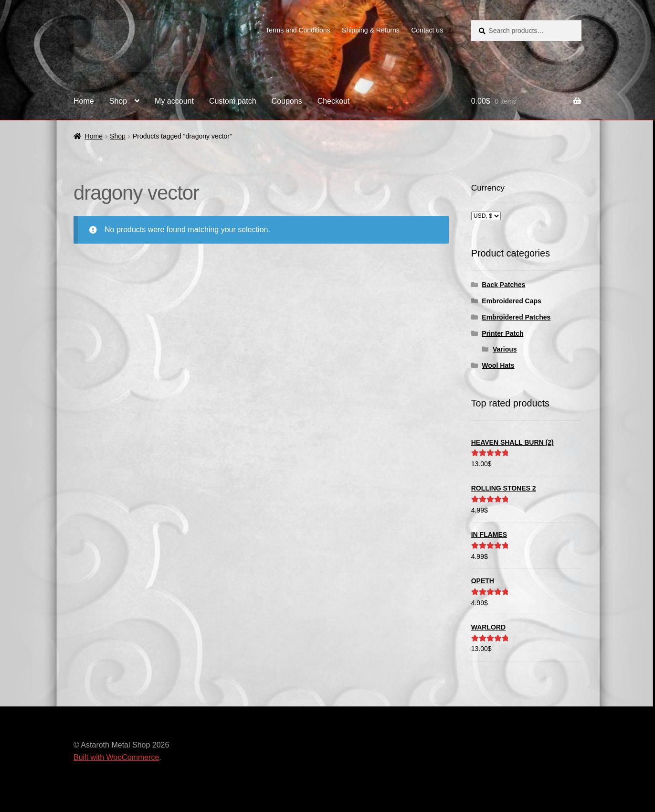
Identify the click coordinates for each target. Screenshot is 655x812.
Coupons (287, 101)
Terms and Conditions (298, 30)
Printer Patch (502, 333)
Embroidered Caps (511, 301)
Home (84, 101)
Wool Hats (498, 365)
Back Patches (503, 285)
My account (174, 101)
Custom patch (233, 101)
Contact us (427, 30)
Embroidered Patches (516, 317)
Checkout (334, 101)
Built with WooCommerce (116, 757)
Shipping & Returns (371, 30)
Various (505, 349)
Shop (118, 101)
